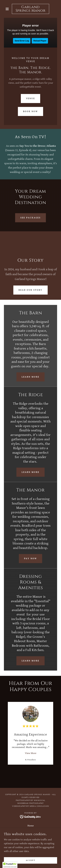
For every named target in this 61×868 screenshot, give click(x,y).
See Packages (30, 218)
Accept (30, 860)
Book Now (31, 111)
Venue (31, 99)
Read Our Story (31, 290)
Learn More (30, 377)
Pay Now (31, 559)
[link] (30, 9)
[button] (8, 9)
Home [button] (31, 826)
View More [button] (31, 753)
